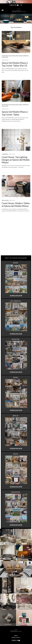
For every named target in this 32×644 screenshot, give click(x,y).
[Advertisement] (16, 237)
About (16, 636)
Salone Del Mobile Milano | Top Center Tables (15, 113)
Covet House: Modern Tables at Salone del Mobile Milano (16, 205)
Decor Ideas (12, 56)
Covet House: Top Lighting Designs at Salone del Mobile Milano (16, 160)
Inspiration (26, 56)
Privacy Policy (16, 637)
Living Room (5, 57)
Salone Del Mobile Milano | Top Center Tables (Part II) (15, 64)
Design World (19, 56)
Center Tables (5, 56)
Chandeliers (5, 154)
